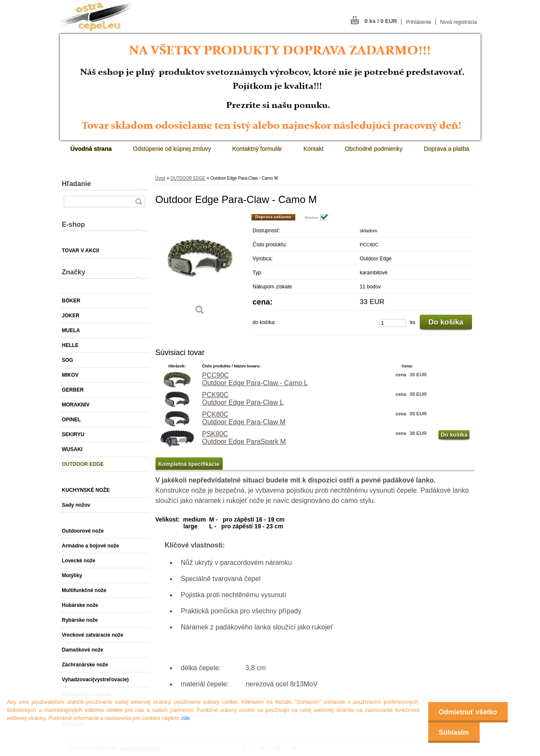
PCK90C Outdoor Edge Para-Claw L (243, 399)
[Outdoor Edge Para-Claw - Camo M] (200, 267)
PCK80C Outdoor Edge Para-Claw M (244, 418)
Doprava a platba (447, 149)
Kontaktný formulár (257, 149)
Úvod (160, 178)
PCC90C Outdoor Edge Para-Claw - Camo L (255, 379)
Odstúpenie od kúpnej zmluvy (172, 149)
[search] (139, 202)
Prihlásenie (418, 22)
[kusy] (393, 323)
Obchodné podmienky (373, 149)
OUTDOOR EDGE (188, 178)
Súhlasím (454, 732)
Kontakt (313, 149)
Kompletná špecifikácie (189, 464)
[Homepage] (91, 149)
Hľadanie (76, 184)
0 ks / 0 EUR (381, 21)
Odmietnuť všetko (468, 712)
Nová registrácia (459, 22)
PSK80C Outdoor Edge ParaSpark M (244, 438)
